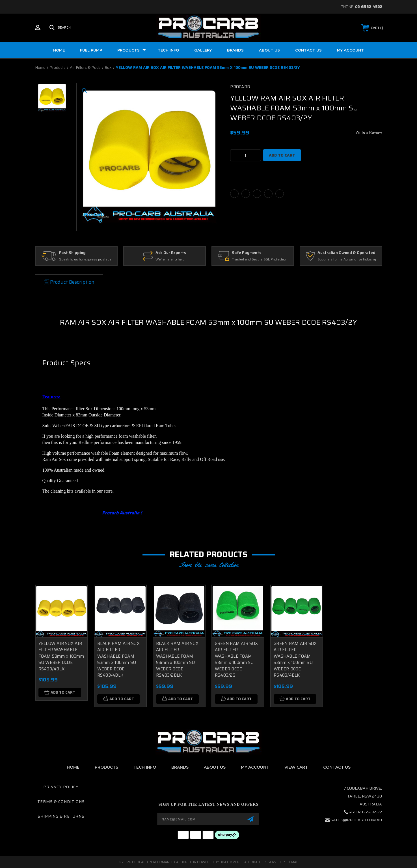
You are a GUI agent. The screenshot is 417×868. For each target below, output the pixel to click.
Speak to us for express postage (85, 259)
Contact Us (308, 50)
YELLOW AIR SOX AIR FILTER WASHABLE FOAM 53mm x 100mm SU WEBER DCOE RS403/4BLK (61, 656)
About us (269, 50)
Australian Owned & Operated (346, 253)
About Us (215, 767)
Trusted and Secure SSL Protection (260, 259)
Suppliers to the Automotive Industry (347, 259)
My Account (350, 50)
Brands (235, 50)
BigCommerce (232, 862)
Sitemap (291, 862)
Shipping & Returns (61, 816)
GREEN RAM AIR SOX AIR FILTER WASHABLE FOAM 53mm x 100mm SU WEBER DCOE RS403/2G (236, 659)
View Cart (296, 767)
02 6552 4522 (369, 7)
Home (59, 50)
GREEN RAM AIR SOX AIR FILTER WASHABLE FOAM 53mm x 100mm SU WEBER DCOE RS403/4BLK (295, 659)
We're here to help (170, 259)
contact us (337, 767)
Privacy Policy (61, 787)
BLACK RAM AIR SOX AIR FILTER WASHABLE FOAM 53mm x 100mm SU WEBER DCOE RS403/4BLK (118, 659)
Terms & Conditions (61, 801)
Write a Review (369, 132)
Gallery (203, 50)
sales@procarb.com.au (356, 820)
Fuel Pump (91, 50)
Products (132, 50)
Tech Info (168, 50)
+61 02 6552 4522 (366, 812)
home (73, 767)
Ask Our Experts (171, 253)
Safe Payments (247, 253)
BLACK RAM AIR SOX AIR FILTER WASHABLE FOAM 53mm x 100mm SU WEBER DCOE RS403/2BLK (177, 659)
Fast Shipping (72, 253)
